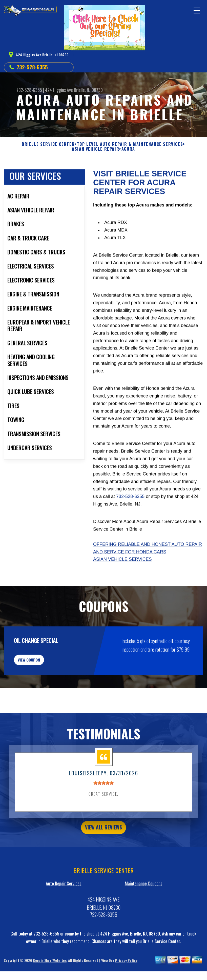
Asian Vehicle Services (122, 584)
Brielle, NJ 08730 (88, 90)
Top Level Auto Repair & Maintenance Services (130, 144)
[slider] (103, 814)
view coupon (42, 687)
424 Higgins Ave (59, 90)
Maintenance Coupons (143, 917)
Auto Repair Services (64, 917)
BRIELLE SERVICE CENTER (48, 144)
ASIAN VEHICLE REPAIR (96, 149)
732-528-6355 (32, 67)
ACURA (128, 149)
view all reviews (104, 859)
